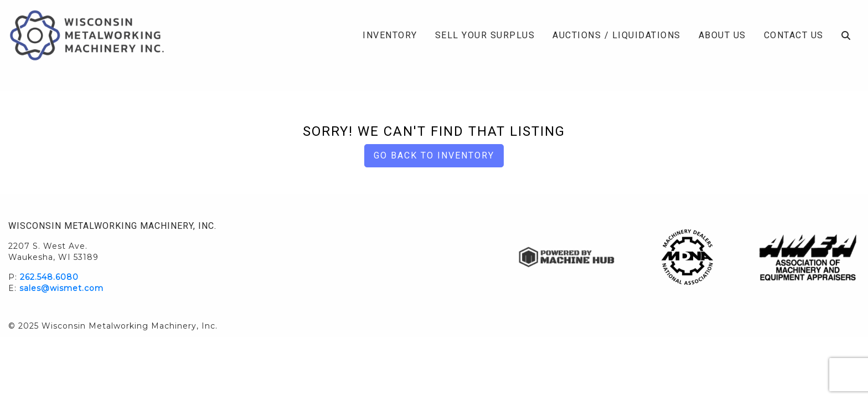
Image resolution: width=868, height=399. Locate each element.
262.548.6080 (49, 277)
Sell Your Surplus (485, 35)
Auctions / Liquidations (617, 35)
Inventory (390, 35)
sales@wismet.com (61, 288)
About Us (722, 35)
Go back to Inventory (434, 155)
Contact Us (794, 35)
